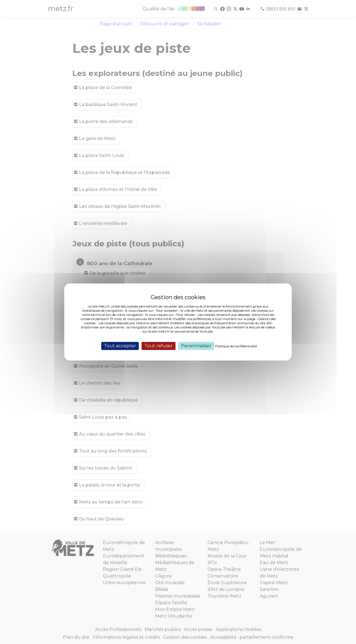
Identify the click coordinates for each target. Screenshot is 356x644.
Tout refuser (159, 346)
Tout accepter (120, 346)
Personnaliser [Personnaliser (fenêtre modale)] (196, 346)
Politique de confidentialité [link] (236, 346)
